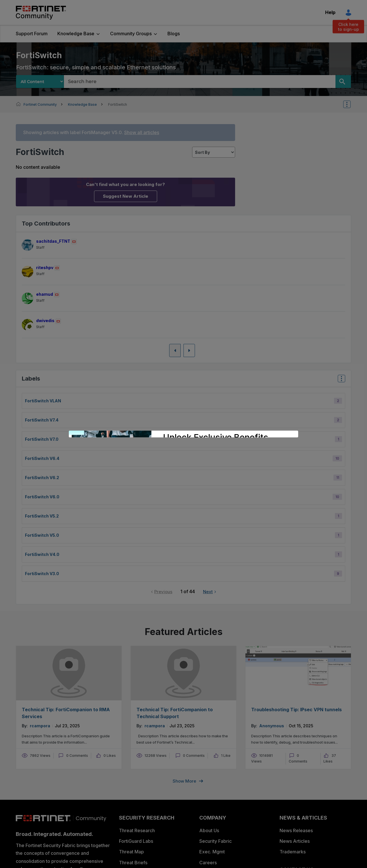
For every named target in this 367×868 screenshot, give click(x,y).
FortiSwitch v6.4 (42, 458)
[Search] (343, 82)
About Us (209, 830)
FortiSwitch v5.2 (42, 516)
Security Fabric (215, 841)
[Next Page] (189, 350)
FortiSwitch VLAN (43, 401)
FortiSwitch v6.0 (42, 497)
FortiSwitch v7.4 (42, 420)
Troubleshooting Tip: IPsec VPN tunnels (296, 710)
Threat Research (137, 830)
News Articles (295, 841)
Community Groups (131, 34)
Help (330, 12)
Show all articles (142, 132)
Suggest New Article (126, 196)
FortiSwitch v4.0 (42, 554)
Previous (163, 592)
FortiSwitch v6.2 (42, 478)
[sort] (214, 152)
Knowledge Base (76, 34)
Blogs (174, 34)
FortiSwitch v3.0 (42, 574)
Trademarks (293, 852)
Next (208, 592)
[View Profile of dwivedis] (45, 321)
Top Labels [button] (340, 380)
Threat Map (131, 852)
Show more (184, 781)
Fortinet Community (41, 13)
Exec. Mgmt (212, 852)
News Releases (296, 830)
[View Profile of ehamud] (45, 294)
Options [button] (351, 104)
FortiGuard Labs (136, 841)
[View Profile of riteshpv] (45, 268)
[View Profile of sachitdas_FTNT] (53, 241)
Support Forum (32, 34)
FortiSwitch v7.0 (42, 439)
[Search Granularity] (40, 82)
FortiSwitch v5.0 (42, 535)
